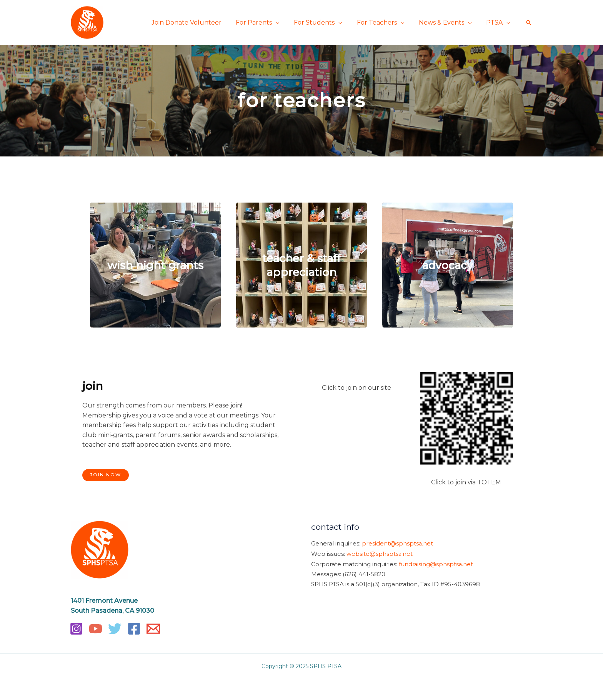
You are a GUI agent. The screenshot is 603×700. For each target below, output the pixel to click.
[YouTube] (96, 629)
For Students (321, 22)
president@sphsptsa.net (398, 543)
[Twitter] (115, 629)
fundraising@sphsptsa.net (436, 563)
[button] (529, 23)
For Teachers (382, 22)
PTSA (496, 22)
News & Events (445, 22)
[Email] (153, 629)
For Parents (263, 22)
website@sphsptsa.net (380, 553)
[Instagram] (76, 629)
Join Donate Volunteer (198, 22)
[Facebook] (134, 629)
